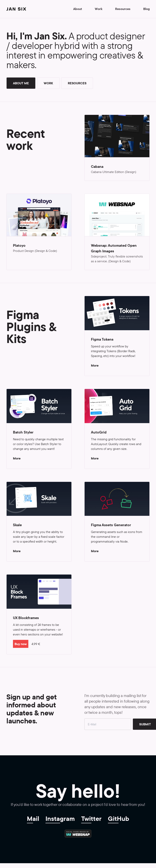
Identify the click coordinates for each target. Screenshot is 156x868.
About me (21, 83)
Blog (146, 9)
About (78, 9)
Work (99, 9)
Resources (123, 9)
